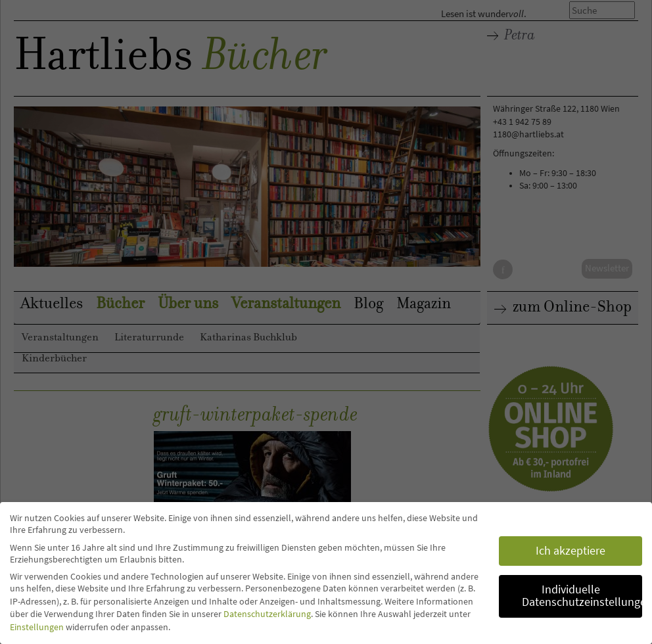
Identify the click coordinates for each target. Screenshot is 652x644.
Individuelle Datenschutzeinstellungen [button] (582, 596)
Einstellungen (37, 627)
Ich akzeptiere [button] (570, 551)
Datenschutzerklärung (267, 614)
